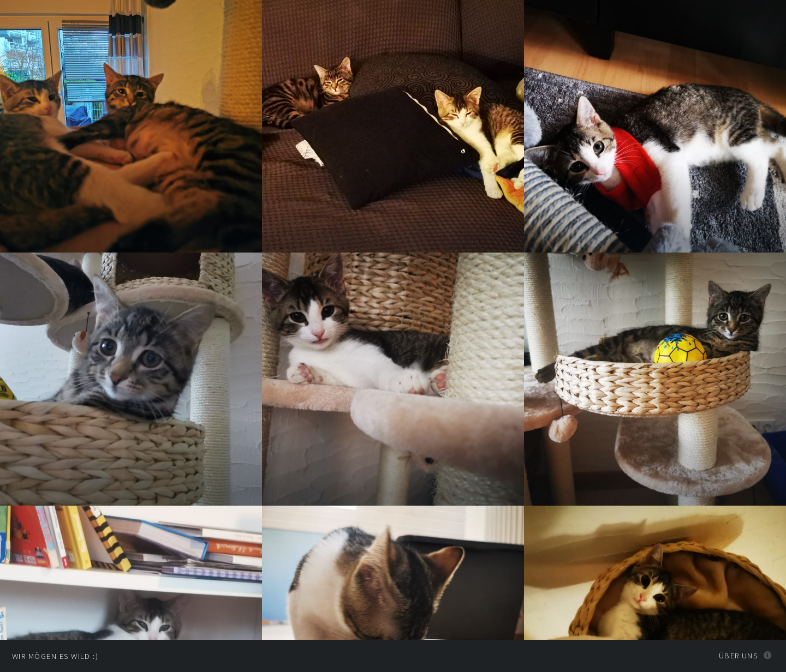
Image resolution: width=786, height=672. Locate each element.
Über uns (739, 656)
